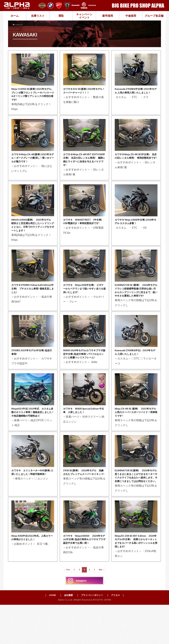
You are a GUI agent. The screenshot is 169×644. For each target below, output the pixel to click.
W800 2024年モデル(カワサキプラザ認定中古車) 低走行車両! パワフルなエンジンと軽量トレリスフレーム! (84, 376)
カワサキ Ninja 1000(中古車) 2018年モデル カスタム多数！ (136, 227)
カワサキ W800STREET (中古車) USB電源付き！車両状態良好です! (84, 229)
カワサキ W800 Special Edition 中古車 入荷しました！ (84, 434)
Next (101, 609)
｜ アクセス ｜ (119, 634)
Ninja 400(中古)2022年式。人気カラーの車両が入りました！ (33, 574)
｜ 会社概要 (64, 634)
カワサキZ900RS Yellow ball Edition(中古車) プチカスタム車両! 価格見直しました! (33, 301)
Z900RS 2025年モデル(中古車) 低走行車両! (32, 371)
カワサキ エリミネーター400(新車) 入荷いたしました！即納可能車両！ (33, 504)
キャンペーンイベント (84, 16)
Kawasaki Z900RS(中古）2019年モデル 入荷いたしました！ (135, 371)
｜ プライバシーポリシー (90, 634)
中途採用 (131, 16)
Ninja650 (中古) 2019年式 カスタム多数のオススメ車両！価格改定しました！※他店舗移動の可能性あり (33, 439)
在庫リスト (38, 16)
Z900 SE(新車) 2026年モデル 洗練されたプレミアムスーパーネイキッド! (84, 504)
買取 (61, 16)
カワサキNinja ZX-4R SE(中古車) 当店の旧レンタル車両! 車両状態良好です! (136, 161)
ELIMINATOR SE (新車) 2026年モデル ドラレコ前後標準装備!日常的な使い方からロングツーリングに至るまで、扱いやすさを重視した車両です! (136, 306)
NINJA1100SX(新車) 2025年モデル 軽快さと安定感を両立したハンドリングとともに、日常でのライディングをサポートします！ (33, 234)
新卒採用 (108, 16)
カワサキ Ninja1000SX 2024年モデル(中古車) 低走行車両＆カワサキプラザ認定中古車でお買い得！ (84, 579)
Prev (68, 609)
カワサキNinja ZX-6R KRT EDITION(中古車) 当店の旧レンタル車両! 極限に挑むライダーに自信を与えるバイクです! (84, 163)
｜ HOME (46, 634)
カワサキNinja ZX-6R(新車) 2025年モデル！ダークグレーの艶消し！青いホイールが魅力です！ (32, 161)
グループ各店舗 (154, 16)
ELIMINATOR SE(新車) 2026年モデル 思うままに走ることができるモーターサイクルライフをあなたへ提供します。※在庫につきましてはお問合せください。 (136, 509)
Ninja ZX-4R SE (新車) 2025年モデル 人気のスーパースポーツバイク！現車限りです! (136, 436)
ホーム (15, 16)
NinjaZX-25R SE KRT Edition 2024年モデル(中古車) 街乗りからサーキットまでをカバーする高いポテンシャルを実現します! (136, 579)
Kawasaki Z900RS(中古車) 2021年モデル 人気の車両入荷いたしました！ (135, 93)
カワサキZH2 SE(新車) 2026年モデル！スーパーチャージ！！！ (83, 91)
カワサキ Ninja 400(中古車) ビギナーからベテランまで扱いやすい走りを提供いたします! (84, 301)
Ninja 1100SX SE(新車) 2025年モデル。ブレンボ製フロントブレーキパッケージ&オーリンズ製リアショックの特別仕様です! (33, 96)
